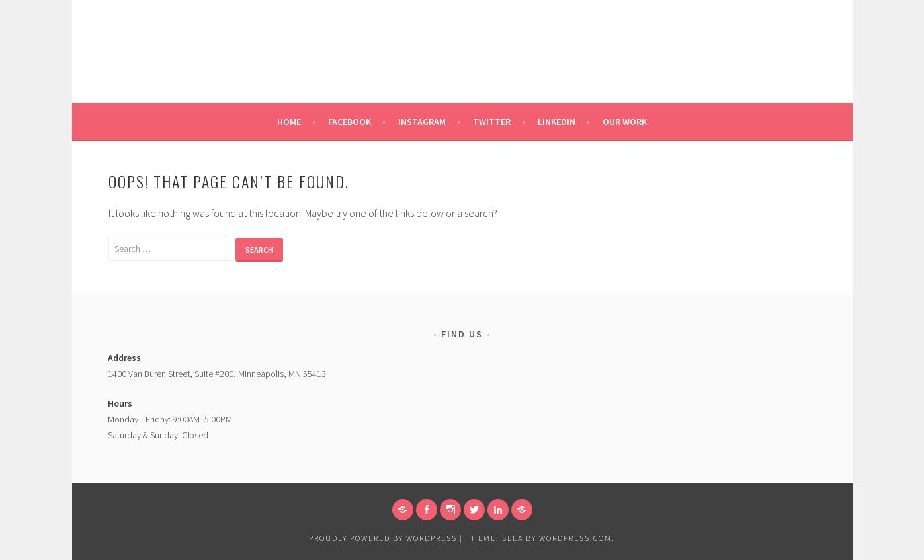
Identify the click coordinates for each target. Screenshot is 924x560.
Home (289, 122)
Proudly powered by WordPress (383, 538)
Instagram (422, 122)
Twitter (492, 122)
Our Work (625, 122)
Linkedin (557, 122)
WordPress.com (575, 538)
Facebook (350, 122)
